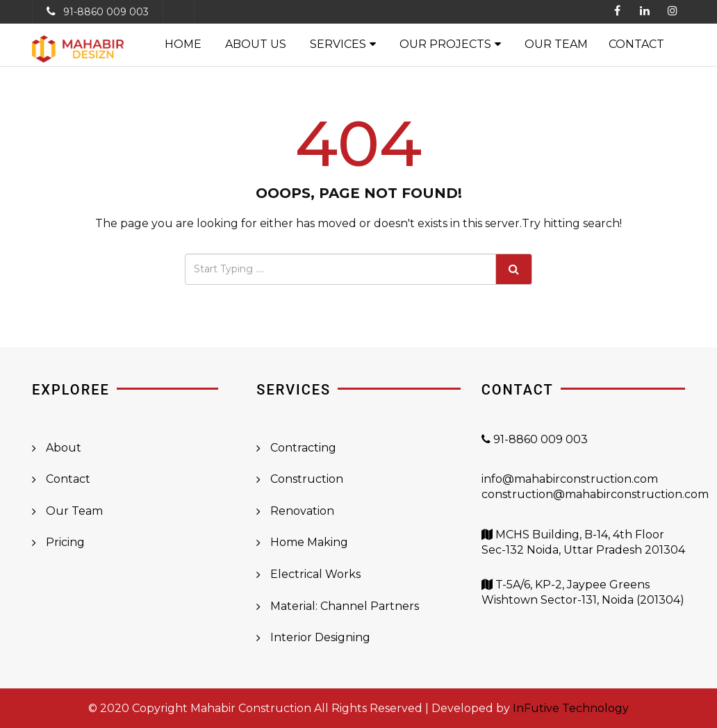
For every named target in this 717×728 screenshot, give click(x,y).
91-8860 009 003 (106, 12)
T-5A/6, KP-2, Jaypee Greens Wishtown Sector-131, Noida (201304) (583, 600)
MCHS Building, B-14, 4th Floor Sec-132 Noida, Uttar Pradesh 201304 (583, 550)
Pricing (65, 542)
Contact (636, 44)
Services (338, 44)
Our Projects (445, 44)
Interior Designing (320, 637)
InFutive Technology (571, 708)
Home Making (309, 542)
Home (183, 44)
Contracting (303, 448)
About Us (256, 44)
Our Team (556, 44)
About (64, 448)
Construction (307, 479)
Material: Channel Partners (345, 606)
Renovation (302, 511)
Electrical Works (315, 574)
